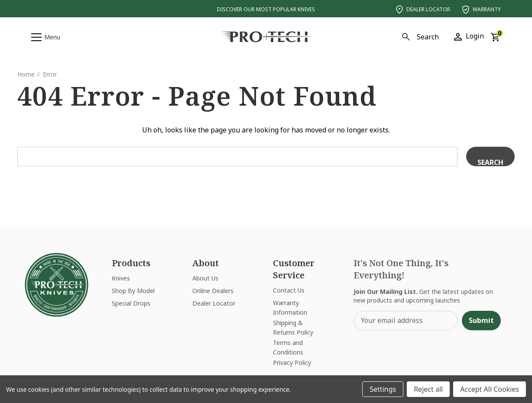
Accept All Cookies (490, 389)
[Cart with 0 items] (495, 37)
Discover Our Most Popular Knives (266, 9)
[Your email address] (405, 321)
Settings (383, 389)
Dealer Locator (422, 10)
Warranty (481, 10)
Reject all (428, 389)
